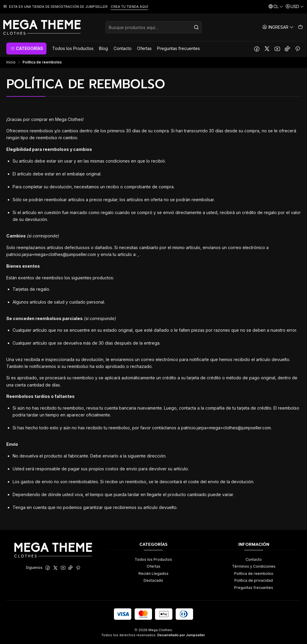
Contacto (254, 559)
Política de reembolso (254, 573)
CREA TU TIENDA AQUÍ (129, 7)
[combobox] (153, 27)
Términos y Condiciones (254, 566)
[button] (26, 49)
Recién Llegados (153, 573)
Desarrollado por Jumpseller (181, 635)
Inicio (11, 62)
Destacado (153, 580)
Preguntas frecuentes (254, 588)
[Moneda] (295, 7)
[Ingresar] (278, 27)
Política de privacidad (254, 580)
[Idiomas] (276, 7)
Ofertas (153, 566)
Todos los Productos (153, 559)
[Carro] (300, 27)
